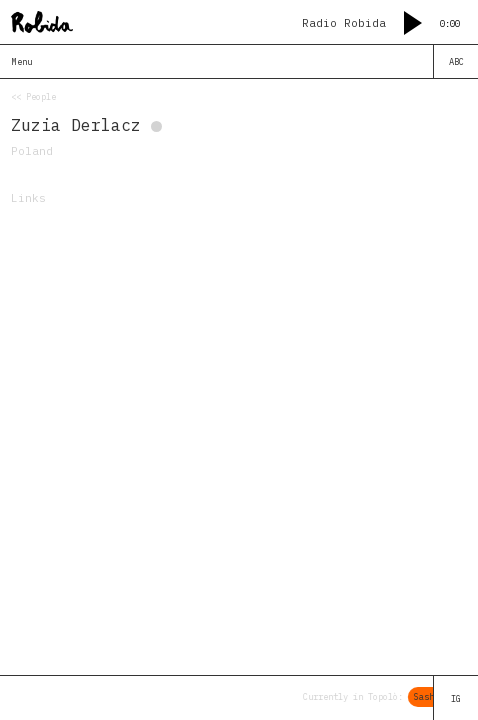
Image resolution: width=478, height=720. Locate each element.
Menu (22, 61)
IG (456, 698)
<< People (33, 96)
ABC (456, 61)
